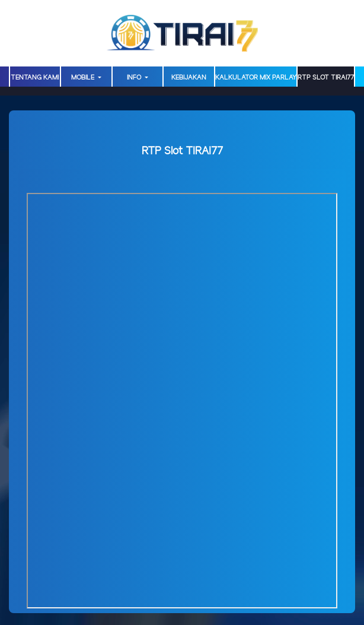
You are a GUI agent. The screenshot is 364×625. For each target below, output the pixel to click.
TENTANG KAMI (35, 78)
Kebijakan (189, 78)
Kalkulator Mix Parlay (256, 78)
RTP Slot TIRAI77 (326, 78)
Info (135, 78)
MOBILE (84, 78)
